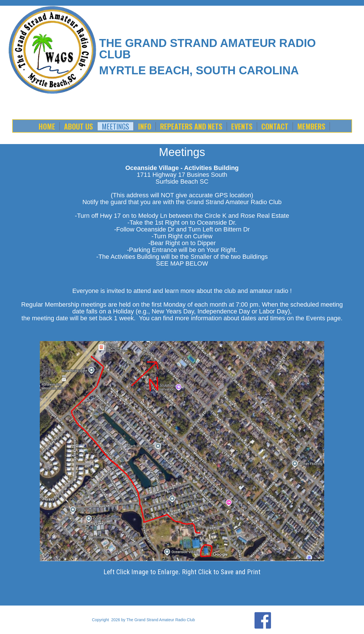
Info (145, 126)
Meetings (115, 126)
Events (242, 126)
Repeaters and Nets (191, 126)
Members (311, 126)
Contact (275, 126)
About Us (78, 126)
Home (47, 126)
